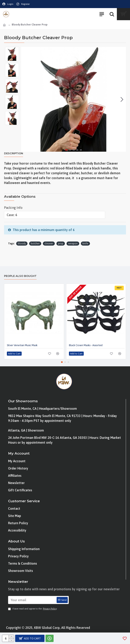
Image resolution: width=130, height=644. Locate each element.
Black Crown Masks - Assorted (86, 345)
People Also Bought (20, 276)
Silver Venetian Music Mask (22, 345)
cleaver (49, 243)
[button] (122, 99)
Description (14, 153)
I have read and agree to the (33, 609)
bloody (22, 243)
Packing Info (13, 208)
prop (61, 243)
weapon (73, 243)
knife (85, 243)
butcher (35, 243)
